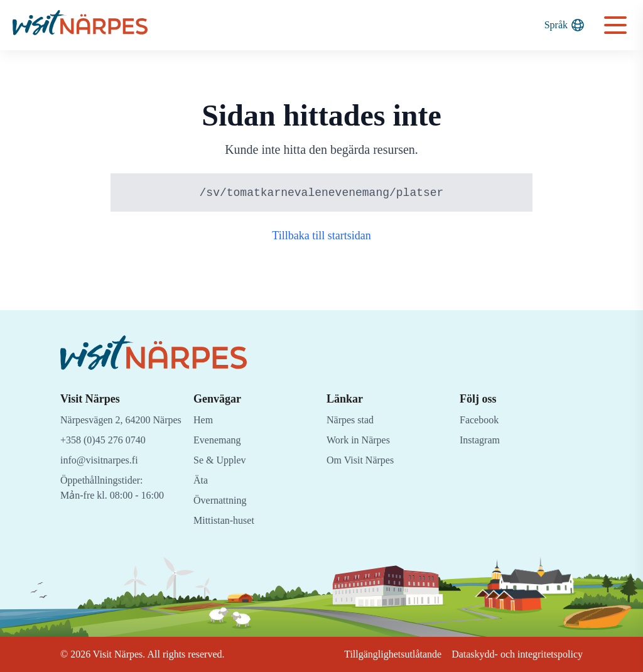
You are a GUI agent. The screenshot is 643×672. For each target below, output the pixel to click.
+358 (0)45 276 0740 (108, 455)
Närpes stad (353, 420)
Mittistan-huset (227, 520)
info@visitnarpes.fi (102, 475)
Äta (201, 480)
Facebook (481, 420)
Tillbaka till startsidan (322, 236)
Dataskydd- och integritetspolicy (511, 654)
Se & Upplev (221, 460)
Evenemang (219, 440)
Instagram (481, 440)
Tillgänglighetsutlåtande (376, 654)
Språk (564, 25)
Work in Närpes (361, 440)
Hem (204, 420)
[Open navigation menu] (615, 25)
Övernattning (223, 500)
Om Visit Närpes (363, 460)
